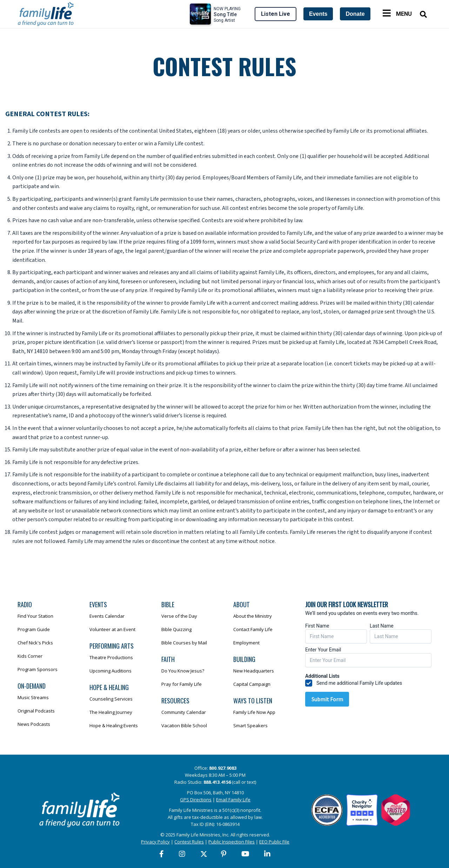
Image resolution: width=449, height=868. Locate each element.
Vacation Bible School (184, 725)
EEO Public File (274, 842)
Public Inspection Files (232, 842)
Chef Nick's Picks (35, 643)
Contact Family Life (253, 629)
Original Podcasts (36, 711)
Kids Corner (30, 656)
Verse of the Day (179, 616)
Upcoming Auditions (110, 671)
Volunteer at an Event (112, 629)
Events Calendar (107, 616)
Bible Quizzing (176, 629)
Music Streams (33, 697)
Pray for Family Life (182, 684)
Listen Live (276, 14)
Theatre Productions (111, 657)
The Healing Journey (111, 712)
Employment (246, 643)
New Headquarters (254, 671)
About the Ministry (253, 616)
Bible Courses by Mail (184, 643)
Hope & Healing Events (114, 725)
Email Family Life (233, 800)
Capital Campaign (252, 684)
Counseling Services (111, 699)
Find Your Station (35, 616)
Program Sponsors (38, 669)
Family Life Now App (254, 712)
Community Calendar (184, 712)
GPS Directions (196, 800)
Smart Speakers (250, 725)
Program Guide (34, 629)
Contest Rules (189, 842)
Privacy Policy (155, 842)
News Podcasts (34, 724)
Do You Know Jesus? (183, 671)
